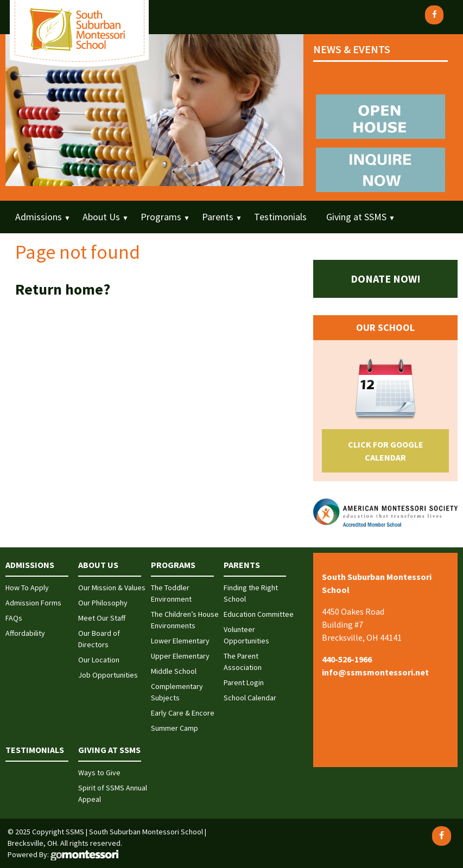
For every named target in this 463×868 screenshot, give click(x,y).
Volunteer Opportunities (246, 635)
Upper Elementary (180, 656)
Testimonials (280, 217)
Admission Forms (33, 603)
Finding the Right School (251, 593)
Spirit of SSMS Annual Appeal (113, 793)
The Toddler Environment (171, 593)
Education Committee (259, 614)
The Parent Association (243, 662)
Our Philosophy (103, 603)
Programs (161, 217)
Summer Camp (175, 728)
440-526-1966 (347, 659)
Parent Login (244, 682)
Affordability (25, 633)
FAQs (14, 618)
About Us (101, 217)
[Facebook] (434, 15)
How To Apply (27, 588)
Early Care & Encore (183, 713)
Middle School (174, 671)
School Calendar (250, 698)
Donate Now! (386, 279)
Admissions (39, 217)
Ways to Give (99, 773)
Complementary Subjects (177, 692)
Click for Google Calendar (386, 451)
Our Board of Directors (99, 639)
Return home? (63, 289)
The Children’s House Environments (185, 620)
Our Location (99, 660)
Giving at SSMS (356, 217)
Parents (218, 217)
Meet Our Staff (102, 618)
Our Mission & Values (112, 588)
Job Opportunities (108, 675)
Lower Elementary (180, 641)
